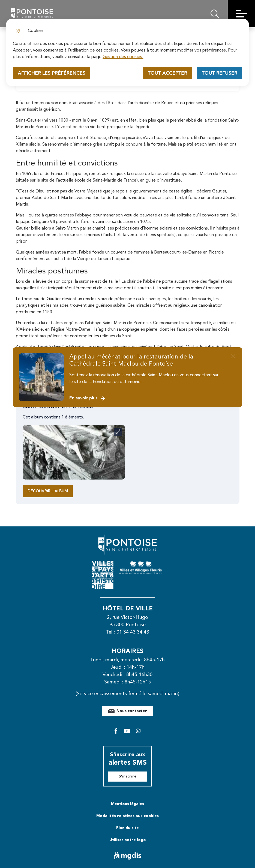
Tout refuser (220, 73)
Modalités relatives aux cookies (127, 816)
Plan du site (127, 828)
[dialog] (127, 52)
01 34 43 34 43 (133, 632)
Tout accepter (167, 73)
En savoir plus (87, 398)
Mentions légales (127, 804)
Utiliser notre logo (128, 840)
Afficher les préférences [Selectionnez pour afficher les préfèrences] (52, 73)
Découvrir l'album (48, 491)
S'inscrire (128, 776)
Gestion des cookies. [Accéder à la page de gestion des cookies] (123, 57)
